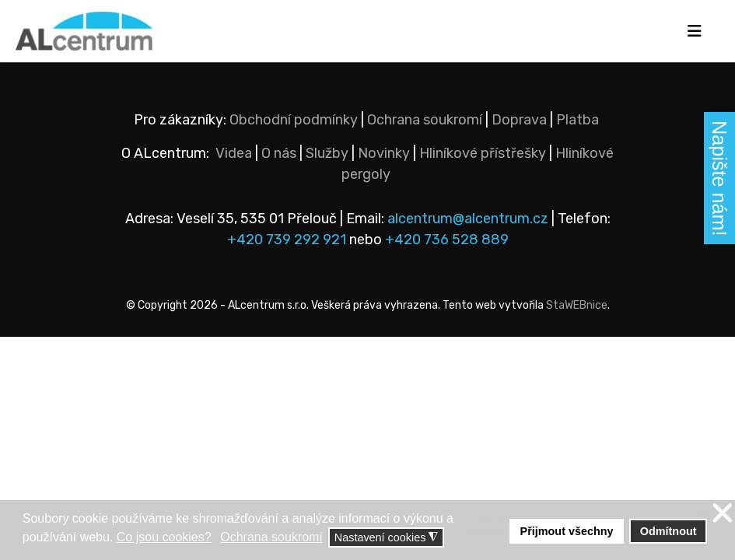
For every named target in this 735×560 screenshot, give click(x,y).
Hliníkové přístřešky (483, 153)
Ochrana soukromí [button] (271, 537)
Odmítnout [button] (668, 531)
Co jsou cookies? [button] (164, 537)
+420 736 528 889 (447, 240)
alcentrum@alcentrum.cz (469, 219)
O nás (279, 153)
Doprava (519, 120)
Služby (327, 153)
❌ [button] (723, 514)
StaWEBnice (577, 305)
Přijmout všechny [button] (567, 531)
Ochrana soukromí (425, 120)
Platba (577, 120)
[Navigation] (694, 31)
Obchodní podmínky (294, 120)
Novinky (384, 153)
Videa (234, 153)
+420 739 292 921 (287, 240)
